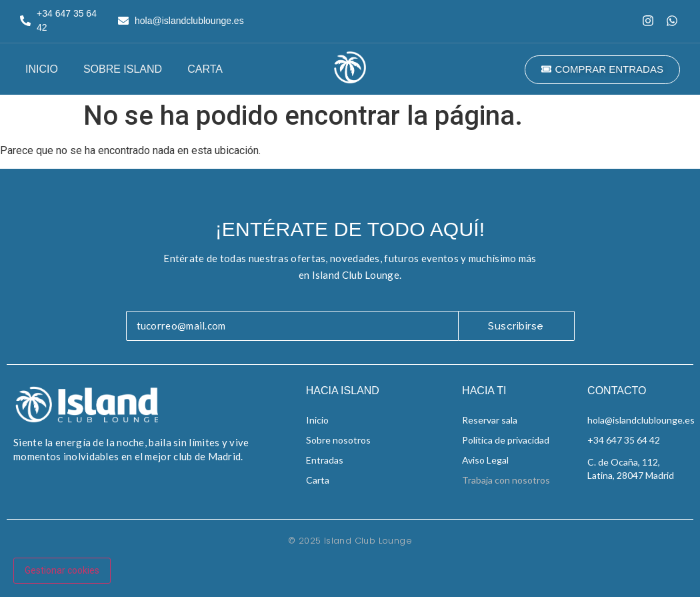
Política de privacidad (506, 440)
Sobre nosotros (338, 440)
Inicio (42, 69)
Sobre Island (123, 69)
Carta (205, 69)
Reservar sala (490, 420)
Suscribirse (516, 326)
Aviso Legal (485, 460)
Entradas (325, 460)
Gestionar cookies (62, 570)
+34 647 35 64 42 (624, 440)
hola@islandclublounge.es (641, 420)
